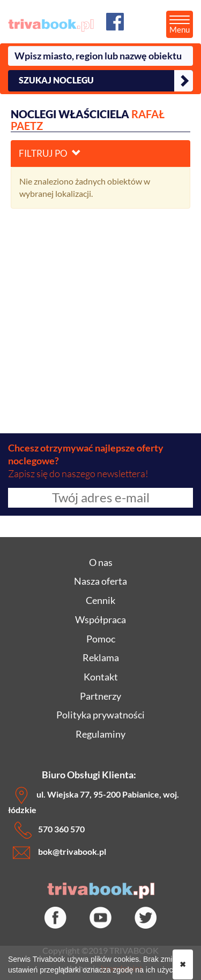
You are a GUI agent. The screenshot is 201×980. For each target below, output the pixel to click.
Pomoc (101, 639)
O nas (101, 562)
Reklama (101, 657)
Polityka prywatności (100, 715)
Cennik (100, 600)
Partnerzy (100, 696)
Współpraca (100, 619)
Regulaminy (100, 734)
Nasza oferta (100, 581)
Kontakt (101, 677)
